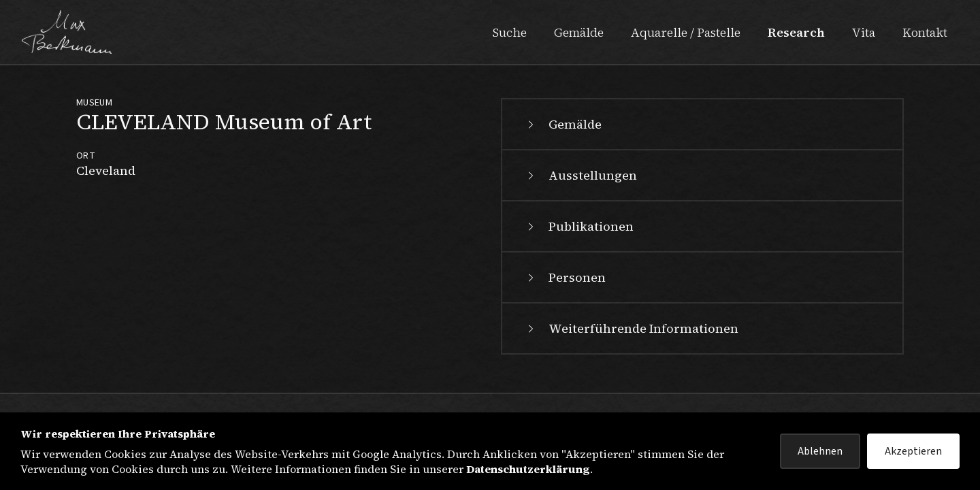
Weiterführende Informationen (631, 328)
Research (796, 32)
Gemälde (579, 32)
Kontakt (925, 32)
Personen (565, 277)
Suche (509, 32)
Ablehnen (820, 451)
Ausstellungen (581, 175)
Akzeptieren (913, 451)
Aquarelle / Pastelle (686, 32)
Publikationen (579, 226)
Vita (864, 32)
